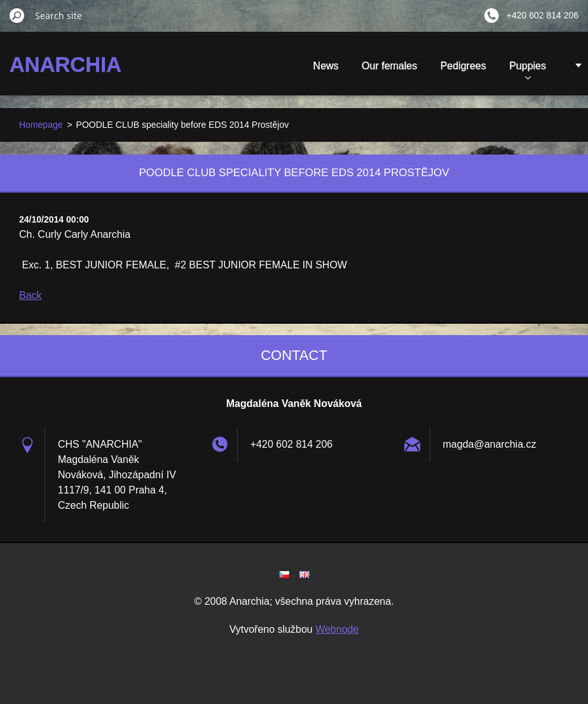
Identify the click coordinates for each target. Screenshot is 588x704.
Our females (389, 66)
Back (31, 295)
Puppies (528, 70)
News (326, 66)
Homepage (41, 125)
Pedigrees (463, 66)
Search (17, 15)
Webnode (337, 629)
